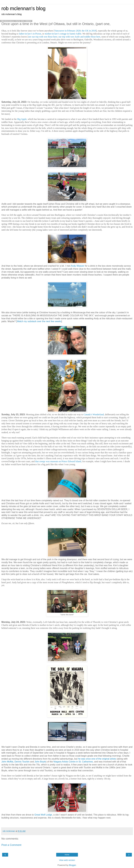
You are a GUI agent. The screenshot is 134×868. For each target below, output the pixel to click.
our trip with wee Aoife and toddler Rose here (79, 37)
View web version (67, 860)
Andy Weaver (78, 266)
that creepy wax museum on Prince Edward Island (58, 461)
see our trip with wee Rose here (43, 37)
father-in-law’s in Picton (30, 34)
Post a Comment (11, 845)
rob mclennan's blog (23, 8)
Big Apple (22, 119)
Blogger (72, 865)
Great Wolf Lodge (43, 815)
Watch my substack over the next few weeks (39, 321)
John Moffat (7, 762)
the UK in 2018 (89, 31)
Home (67, 855)
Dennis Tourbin (22, 762)
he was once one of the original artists (97, 759)
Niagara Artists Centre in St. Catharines (73, 762)
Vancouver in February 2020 (68, 31)
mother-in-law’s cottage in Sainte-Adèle (63, 34)
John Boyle (40, 762)
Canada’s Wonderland (94, 414)
